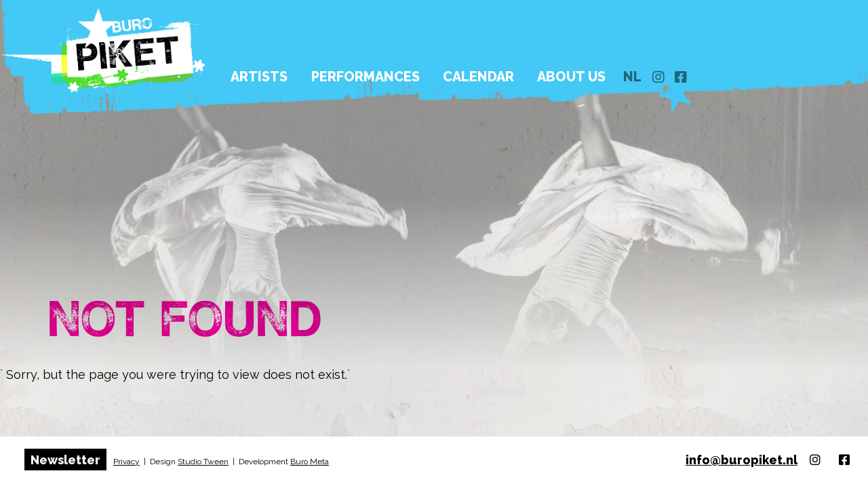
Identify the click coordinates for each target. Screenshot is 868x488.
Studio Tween (203, 462)
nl (705, 55)
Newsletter (65, 460)
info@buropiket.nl (742, 460)
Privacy (126, 462)
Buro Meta (310, 462)
